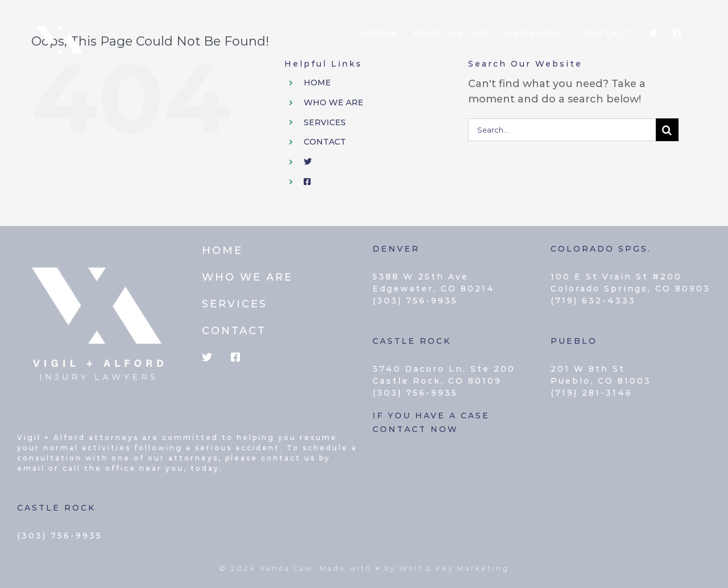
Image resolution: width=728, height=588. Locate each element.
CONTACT (325, 142)
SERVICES (325, 122)
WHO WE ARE (334, 102)
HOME (317, 83)
